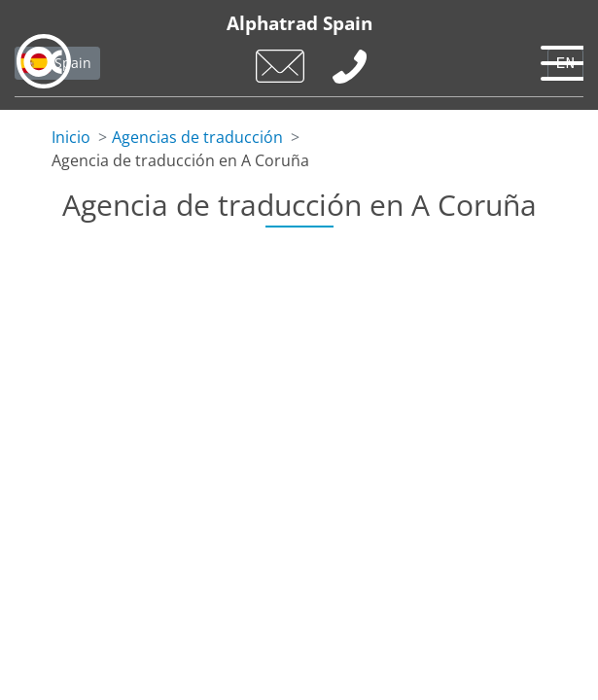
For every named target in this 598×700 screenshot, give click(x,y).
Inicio (71, 137)
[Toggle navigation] (559, 58)
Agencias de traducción (197, 137)
